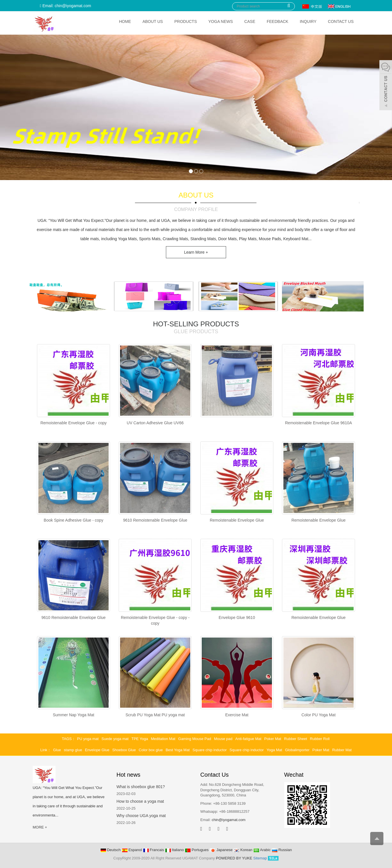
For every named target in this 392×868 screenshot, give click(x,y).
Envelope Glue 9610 (237, 618)
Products (186, 21)
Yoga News (221, 21)
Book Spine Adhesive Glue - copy (74, 520)
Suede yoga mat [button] (115, 739)
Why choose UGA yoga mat (141, 816)
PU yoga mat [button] (88, 739)
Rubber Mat (342, 750)
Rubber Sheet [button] (295, 739)
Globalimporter (297, 750)
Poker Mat (321, 750)
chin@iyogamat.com (229, 820)
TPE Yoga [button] (140, 739)
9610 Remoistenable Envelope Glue (155, 520)
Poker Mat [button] (273, 739)
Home (125, 21)
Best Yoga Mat (178, 750)
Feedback (278, 21)
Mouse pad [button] (223, 739)
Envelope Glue (97, 750)
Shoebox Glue (124, 750)
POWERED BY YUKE (234, 858)
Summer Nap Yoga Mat (73, 715)
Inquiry (308, 21)
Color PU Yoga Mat (318, 715)
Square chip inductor (210, 750)
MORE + (40, 827)
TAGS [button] (67, 739)
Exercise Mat (237, 715)
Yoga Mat (274, 750)
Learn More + (196, 252)
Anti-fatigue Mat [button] (248, 739)
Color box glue (151, 750)
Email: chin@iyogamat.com (65, 6)
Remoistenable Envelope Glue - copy (73, 423)
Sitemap (260, 858)
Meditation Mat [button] (163, 739)
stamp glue (73, 750)
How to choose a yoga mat (140, 801)
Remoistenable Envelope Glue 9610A (319, 423)
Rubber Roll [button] (320, 739)
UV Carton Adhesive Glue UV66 (155, 423)
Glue (57, 750)
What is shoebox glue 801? (141, 787)
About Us (153, 21)
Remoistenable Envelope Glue (237, 520)
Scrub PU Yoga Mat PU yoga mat (155, 715)
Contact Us (341, 21)
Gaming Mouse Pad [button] (195, 739)
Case (250, 21)
